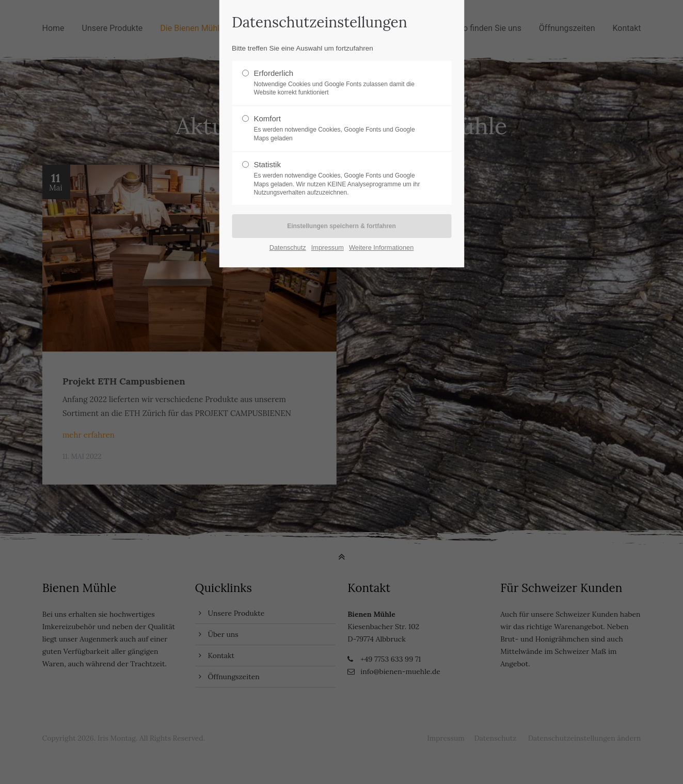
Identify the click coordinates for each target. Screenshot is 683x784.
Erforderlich (337, 83)
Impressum (328, 247)
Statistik (337, 179)
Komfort (337, 129)
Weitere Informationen (381, 247)
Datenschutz (288, 247)
